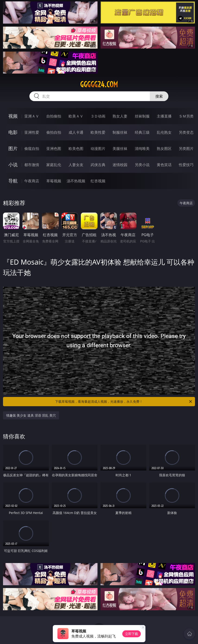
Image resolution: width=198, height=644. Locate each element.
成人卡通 (76, 132)
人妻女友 (76, 165)
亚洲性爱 (32, 132)
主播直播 (164, 116)
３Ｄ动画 (98, 116)
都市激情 (32, 165)
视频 (13, 116)
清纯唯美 (142, 149)
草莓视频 (54, 181)
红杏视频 (98, 181)
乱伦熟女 (164, 132)
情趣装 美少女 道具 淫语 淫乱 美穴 (31, 415)
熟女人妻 (120, 116)
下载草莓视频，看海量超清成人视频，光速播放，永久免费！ (124, 402)
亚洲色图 (54, 149)
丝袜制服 (142, 116)
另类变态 (186, 132)
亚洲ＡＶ (32, 116)
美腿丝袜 (120, 149)
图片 (13, 148)
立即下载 (132, 634)
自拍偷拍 (54, 116)
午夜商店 (32, 181)
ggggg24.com (99, 84)
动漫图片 (98, 149)
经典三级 (142, 132)
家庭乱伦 (54, 165)
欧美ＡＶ (76, 116)
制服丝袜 (120, 132)
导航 (13, 181)
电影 (13, 132)
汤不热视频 (76, 181)
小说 (13, 165)
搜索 (159, 96)
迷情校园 (120, 165)
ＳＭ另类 (186, 116)
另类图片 (186, 149)
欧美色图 (76, 149)
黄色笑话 (164, 165)
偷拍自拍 (54, 132)
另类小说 (142, 165)
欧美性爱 (98, 132)
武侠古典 (98, 165)
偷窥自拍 (32, 149)
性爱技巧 (186, 165)
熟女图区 (164, 149)
